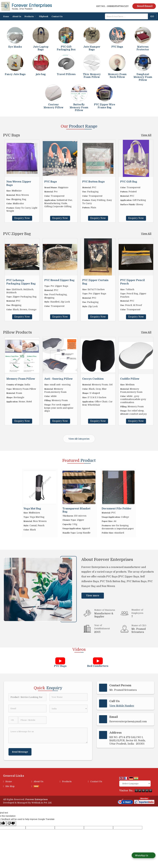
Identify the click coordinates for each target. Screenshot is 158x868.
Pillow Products (17, 332)
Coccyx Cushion (93, 379)
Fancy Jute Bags (15, 74)
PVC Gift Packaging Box (66, 48)
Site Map (10, 786)
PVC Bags (117, 47)
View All (146, 135)
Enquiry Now (22, 218)
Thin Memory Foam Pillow (92, 76)
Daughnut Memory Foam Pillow (143, 77)
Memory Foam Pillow (21, 379)
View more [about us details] (93, 596)
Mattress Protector (143, 48)
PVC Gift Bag (129, 182)
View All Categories (79, 439)
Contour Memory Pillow (53, 106)
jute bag (41, 74)
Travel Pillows (66, 74)
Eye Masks (15, 47)
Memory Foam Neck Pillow (117, 76)
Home (6, 16)
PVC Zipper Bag (17, 234)
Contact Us (57, 16)
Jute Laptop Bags (41, 48)
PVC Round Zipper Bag (59, 280)
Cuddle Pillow (130, 379)
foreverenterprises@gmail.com (128, 722)
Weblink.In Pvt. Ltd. (42, 803)
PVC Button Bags (93, 182)
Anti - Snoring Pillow (58, 379)
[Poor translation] (11, 823)
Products (30, 16)
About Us (17, 16)
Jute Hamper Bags (92, 48)
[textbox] (127, 16)
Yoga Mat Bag (32, 509)
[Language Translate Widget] (135, 784)
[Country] (69, 709)
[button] (122, 706)
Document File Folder (117, 509)
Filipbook (44, 16)
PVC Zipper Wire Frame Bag (105, 106)
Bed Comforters (98, 666)
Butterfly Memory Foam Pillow (79, 107)
